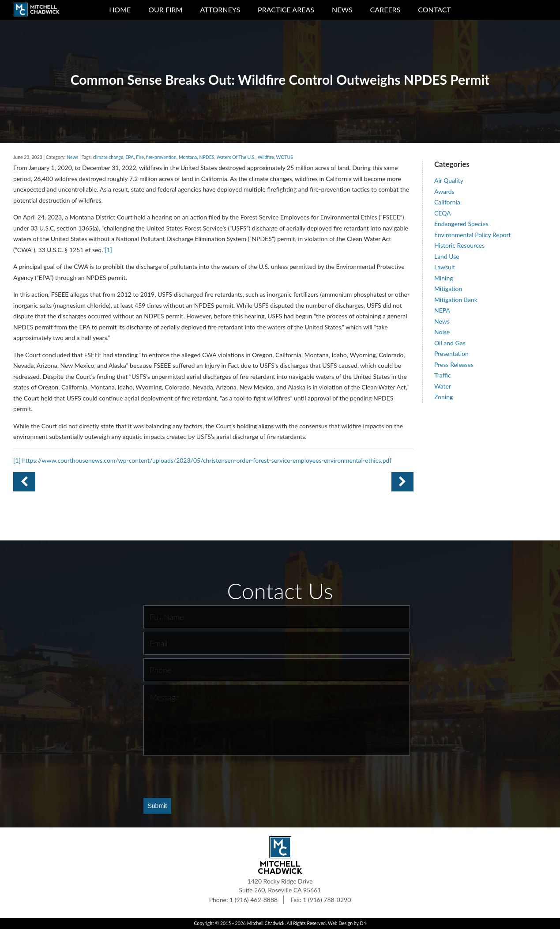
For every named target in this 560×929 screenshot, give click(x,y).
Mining (444, 278)
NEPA (442, 310)
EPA (130, 157)
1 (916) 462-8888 (254, 900)
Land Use (447, 256)
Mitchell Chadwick (266, 923)
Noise (442, 332)
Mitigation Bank (456, 300)
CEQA (443, 213)
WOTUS (284, 157)
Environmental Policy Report (473, 235)
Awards (444, 191)
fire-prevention (161, 157)
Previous (402, 482)
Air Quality (449, 180)
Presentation (451, 353)
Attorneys (220, 9)
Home (120, 9)
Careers (385, 9)
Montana (188, 157)
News (342, 9)
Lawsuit (445, 267)
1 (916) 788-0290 (327, 900)
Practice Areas (286, 9)
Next (24, 482)
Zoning (443, 397)
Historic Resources (459, 245)
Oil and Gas (450, 343)
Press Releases (454, 364)
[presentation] (210, 776)
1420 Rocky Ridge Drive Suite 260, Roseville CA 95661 (280, 886)
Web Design (340, 923)
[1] (108, 250)
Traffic (443, 375)
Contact (434, 9)
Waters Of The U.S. (236, 157)
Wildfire (266, 157)
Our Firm (165, 9)
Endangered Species (461, 224)
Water (443, 386)
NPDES (207, 157)
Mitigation (448, 289)
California (447, 202)
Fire (140, 157)
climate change (108, 157)
